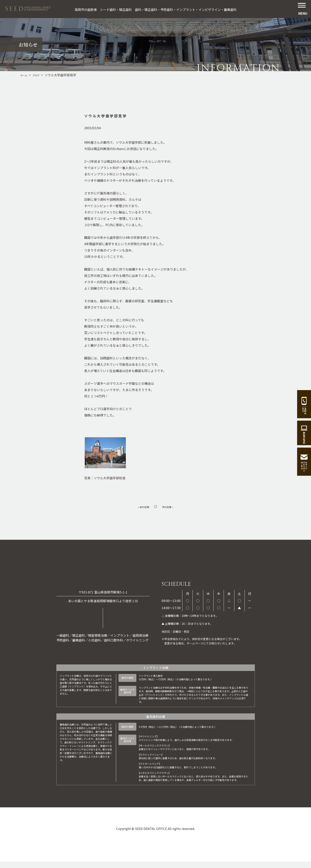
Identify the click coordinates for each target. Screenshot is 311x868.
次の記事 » (169, 506)
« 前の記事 (142, 506)
